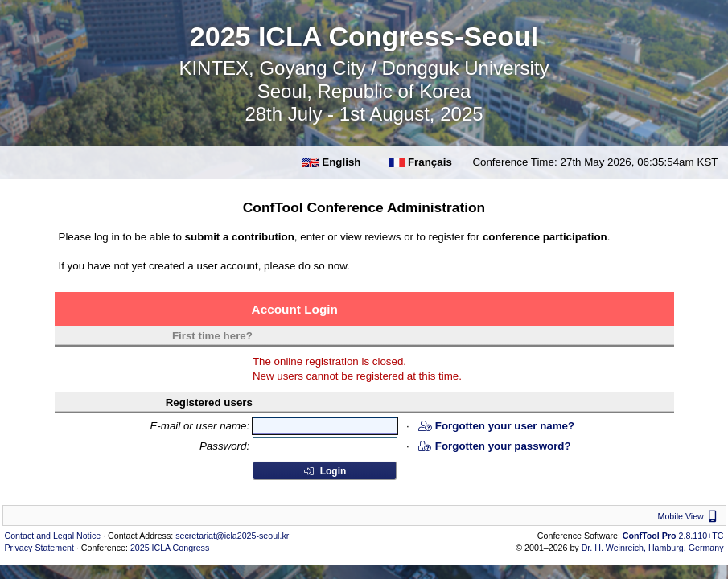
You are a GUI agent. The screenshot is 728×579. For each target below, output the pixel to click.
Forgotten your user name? (496, 426)
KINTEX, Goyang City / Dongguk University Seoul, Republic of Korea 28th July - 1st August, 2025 (364, 91)
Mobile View (689, 516)
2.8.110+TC (673, 536)
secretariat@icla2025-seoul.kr (232, 536)
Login (324, 471)
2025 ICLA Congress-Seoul (364, 36)
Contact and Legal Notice (53, 536)
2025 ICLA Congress (170, 548)
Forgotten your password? (495, 446)
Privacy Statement (39, 548)
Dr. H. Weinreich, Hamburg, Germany (653, 548)
